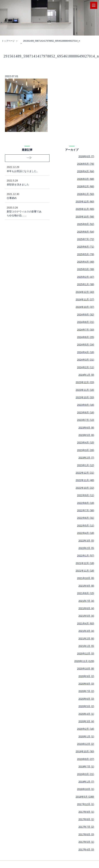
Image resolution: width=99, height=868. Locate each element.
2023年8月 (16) (86, 412)
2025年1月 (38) (86, 284)
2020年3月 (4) (86, 721)
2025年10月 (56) (85, 217)
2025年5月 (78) (86, 254)
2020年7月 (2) (86, 691)
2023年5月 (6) (86, 435)
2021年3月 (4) (86, 631)
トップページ (8, 41)
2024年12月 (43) (85, 292)
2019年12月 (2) (86, 744)
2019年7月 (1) (86, 767)
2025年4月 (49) (86, 262)
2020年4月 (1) (86, 714)
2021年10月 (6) (86, 578)
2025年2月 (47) (86, 277)
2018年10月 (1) (86, 789)
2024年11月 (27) (85, 299)
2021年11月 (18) (85, 571)
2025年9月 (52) (86, 224)
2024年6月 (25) (86, 337)
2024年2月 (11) (86, 367)
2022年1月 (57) (86, 556)
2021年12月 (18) (85, 563)
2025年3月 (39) (86, 269)
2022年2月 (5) (86, 548)
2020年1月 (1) (86, 736)
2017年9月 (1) (86, 812)
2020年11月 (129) (84, 661)
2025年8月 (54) (86, 232)
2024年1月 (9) (86, 375)
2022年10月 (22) (85, 488)
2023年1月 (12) (86, 465)
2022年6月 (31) (86, 518)
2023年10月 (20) (85, 397)
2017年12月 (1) (86, 804)
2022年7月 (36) (86, 510)
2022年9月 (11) (86, 495)
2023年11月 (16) (85, 390)
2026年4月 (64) (86, 171)
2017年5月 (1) (86, 842)
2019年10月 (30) (85, 751)
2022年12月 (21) (85, 473)
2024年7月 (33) (86, 330)
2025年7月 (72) (86, 239)
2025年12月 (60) (85, 202)
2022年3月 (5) (86, 541)
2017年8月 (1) (86, 819)
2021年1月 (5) (86, 646)
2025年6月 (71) (86, 247)
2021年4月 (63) (86, 623)
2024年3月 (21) (86, 360)
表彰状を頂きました (25, 182)
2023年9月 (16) (86, 405)
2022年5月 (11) (86, 526)
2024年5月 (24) (86, 345)
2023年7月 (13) (86, 420)
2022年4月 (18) (86, 533)
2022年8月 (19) (86, 503)
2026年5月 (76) (86, 164)
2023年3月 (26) (86, 450)
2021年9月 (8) (86, 586)
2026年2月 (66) (86, 186)
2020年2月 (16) (86, 729)
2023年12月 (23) (85, 382)
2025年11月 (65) (85, 209)
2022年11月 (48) (85, 480)
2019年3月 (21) (86, 774)
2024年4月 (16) (86, 352)
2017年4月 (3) (86, 850)
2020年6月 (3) (86, 699)
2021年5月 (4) (86, 616)
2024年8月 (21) (86, 322)
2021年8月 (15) (86, 593)
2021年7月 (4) (86, 601)
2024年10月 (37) (85, 307)
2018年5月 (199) (85, 797)
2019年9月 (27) (86, 759)
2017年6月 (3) (86, 834)
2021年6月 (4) (86, 608)
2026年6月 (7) (86, 156)
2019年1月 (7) (86, 782)
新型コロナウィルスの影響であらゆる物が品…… (25, 211)
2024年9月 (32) (86, 315)
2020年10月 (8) (86, 669)
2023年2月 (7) (86, 458)
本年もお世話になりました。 (25, 169)
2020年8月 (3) (86, 684)
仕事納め (25, 196)
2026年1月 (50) (86, 194)
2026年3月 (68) (86, 179)
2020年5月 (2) (86, 706)
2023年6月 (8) (86, 428)
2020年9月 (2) (86, 676)
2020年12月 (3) (86, 653)
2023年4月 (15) (86, 443)
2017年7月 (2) (86, 827)
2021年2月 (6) (86, 639)
